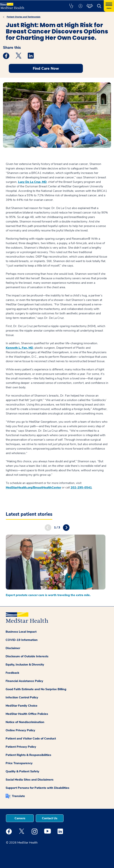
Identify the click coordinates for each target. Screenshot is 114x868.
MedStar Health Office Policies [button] (27, 714)
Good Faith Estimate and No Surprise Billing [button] (36, 689)
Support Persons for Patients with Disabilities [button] (37, 788)
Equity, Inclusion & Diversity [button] (25, 665)
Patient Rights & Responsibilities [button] (28, 755)
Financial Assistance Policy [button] (24, 681)
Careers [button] (20, 818)
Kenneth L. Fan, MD (19, 348)
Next (66, 528)
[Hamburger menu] (109, 6)
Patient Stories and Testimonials (24, 17)
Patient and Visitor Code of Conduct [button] (31, 739)
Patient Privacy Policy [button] (21, 747)
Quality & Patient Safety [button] (22, 771)
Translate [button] (18, 796)
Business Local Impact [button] (21, 632)
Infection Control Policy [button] (22, 697)
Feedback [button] (12, 673)
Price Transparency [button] (19, 763)
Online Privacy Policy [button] (20, 730)
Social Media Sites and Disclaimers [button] (30, 780)
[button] (71, 6)
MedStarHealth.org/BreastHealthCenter (33, 488)
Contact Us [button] (50, 818)
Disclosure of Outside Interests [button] (27, 656)
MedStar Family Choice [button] (22, 706)
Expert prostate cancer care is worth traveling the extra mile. (48, 595)
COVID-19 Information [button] (22, 640)
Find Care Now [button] (46, 68)
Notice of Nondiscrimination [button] (25, 722)
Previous (48, 528)
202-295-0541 (81, 488)
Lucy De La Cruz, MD (32, 182)
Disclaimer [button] (13, 648)
